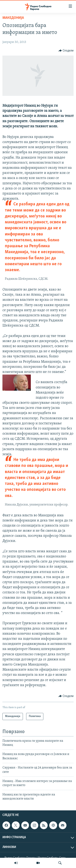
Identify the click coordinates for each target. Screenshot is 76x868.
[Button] (66, 51)
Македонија (13, 18)
